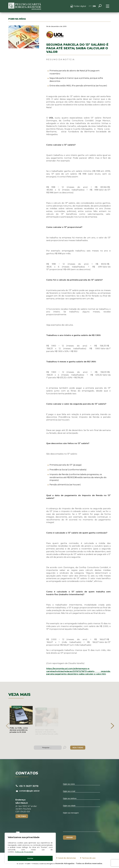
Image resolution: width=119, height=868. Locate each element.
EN (94, 6)
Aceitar (30, 858)
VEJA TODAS (78, 748)
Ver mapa (22, 816)
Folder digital (80, 6)
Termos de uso (89, 858)
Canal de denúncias (67, 858)
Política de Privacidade (24, 852)
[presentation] (8, 726)
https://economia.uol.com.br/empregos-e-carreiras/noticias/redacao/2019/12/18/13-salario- (79, 671)
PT (90, 6)
